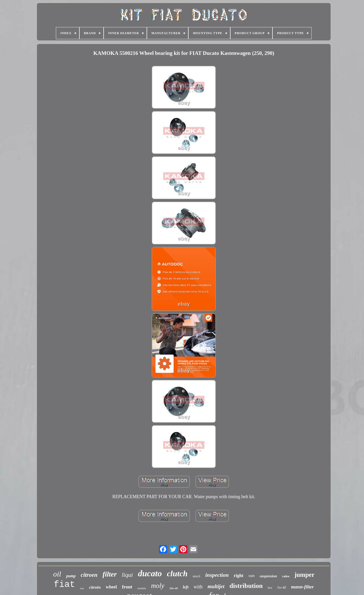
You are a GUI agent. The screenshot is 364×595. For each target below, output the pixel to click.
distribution (246, 586)
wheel (111, 587)
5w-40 (282, 588)
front (127, 587)
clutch (177, 574)
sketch (196, 576)
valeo (286, 576)
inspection (217, 575)
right (239, 576)
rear (82, 588)
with (198, 587)
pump (71, 576)
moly (158, 586)
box (270, 588)
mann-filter (303, 587)
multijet (216, 586)
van (252, 576)
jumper (304, 575)
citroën (95, 587)
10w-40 (174, 588)
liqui (127, 575)
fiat (64, 585)
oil (57, 574)
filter (110, 574)
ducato (150, 573)
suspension (268, 576)
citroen (89, 575)
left (186, 587)
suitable (142, 588)
